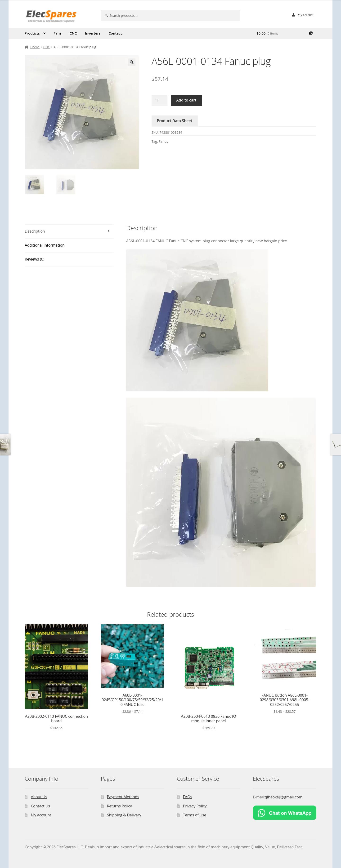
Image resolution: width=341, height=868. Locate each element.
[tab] (69, 232)
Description (35, 231)
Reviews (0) (34, 259)
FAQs (188, 797)
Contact (115, 33)
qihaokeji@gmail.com (284, 797)
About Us (39, 797)
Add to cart (186, 100)
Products (32, 33)
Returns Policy (119, 806)
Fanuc (163, 141)
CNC (73, 33)
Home (35, 47)
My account (305, 15)
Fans (58, 33)
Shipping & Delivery (124, 815)
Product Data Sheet (175, 121)
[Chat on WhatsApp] (285, 813)
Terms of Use (195, 815)
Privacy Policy (195, 806)
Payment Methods (123, 797)
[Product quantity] (160, 100)
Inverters (93, 33)
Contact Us (40, 806)
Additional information (45, 245)
